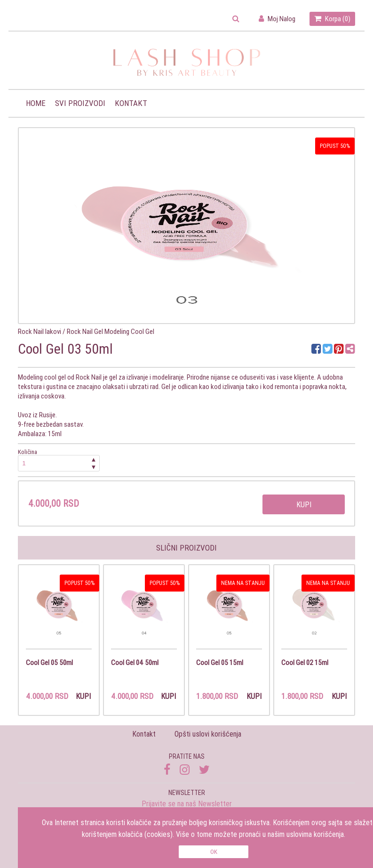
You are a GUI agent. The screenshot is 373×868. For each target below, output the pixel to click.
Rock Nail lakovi (40, 331)
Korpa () (332, 19)
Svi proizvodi (80, 103)
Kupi (304, 504)
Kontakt (131, 103)
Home (36, 103)
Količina (59, 460)
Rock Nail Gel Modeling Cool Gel (111, 331)
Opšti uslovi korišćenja (208, 734)
